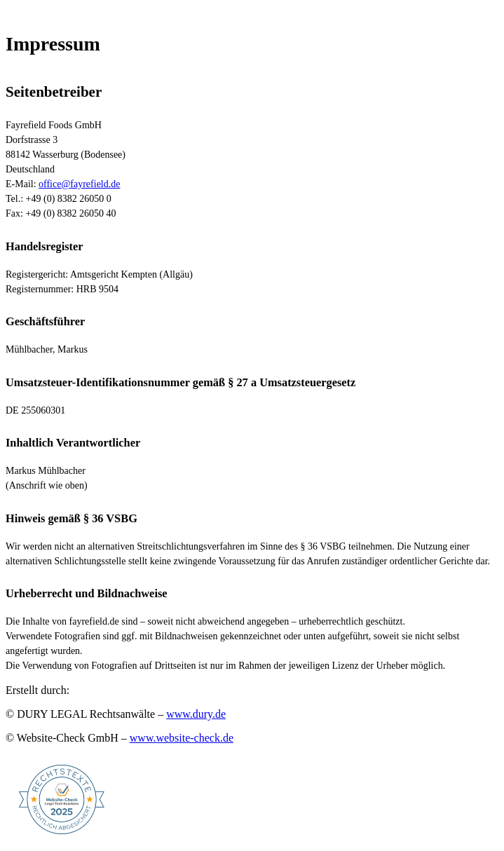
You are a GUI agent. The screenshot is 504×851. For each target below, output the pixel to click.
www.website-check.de (182, 738)
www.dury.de (196, 714)
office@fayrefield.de (79, 184)
